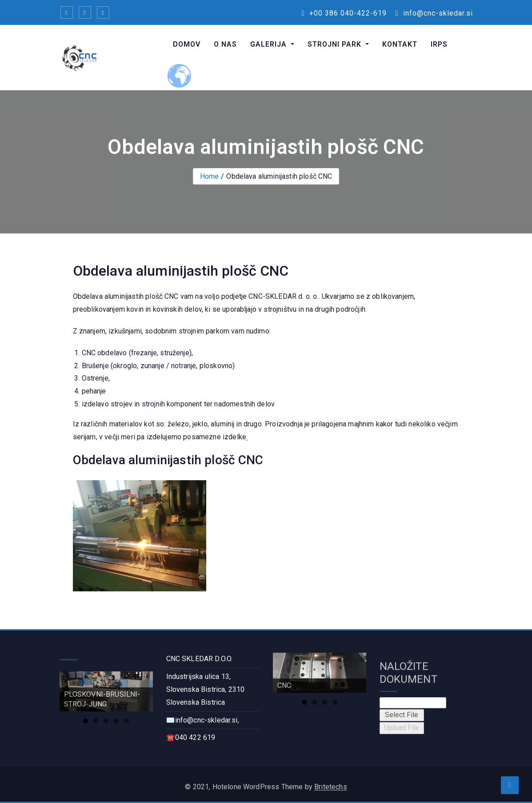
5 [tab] (126, 721)
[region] (106, 691)
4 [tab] (116, 721)
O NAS (225, 44)
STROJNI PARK (336, 44)
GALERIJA (270, 44)
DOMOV (187, 44)
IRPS (439, 44)
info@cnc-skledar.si (434, 13)
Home (210, 176)
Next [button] (142, 689)
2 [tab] (96, 721)
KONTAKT (400, 44)
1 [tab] (86, 721)
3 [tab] (106, 721)
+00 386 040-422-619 (344, 13)
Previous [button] (71, 689)
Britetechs (331, 790)
